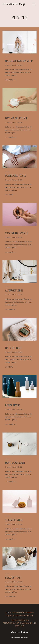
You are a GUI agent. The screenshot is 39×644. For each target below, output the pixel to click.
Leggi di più (10, 80)
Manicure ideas (15, 176)
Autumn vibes (14, 291)
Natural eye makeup (19, 61)
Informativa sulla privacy (19, 632)
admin (8, 65)
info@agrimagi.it (26, 623)
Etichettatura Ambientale (19, 638)
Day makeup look (16, 118)
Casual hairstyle (17, 233)
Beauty (7, 57)
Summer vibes (14, 520)
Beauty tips (13, 578)
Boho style (12, 405)
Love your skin (15, 463)
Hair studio (13, 348)
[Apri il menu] (34, 4)
